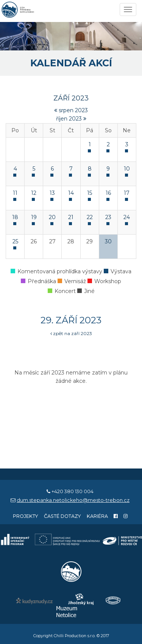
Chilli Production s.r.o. (75, 636)
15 (90, 193)
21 (71, 217)
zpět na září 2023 (71, 333)
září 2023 (71, 98)
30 (108, 241)
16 (108, 193)
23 (108, 217)
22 (90, 217)
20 (52, 217)
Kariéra (97, 516)
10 (127, 169)
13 (52, 193)
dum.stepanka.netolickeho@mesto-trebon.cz (73, 500)
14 (71, 193)
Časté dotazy (62, 516)
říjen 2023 (71, 119)
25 (15, 241)
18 (15, 217)
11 (15, 193)
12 (34, 193)
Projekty (26, 516)
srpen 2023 (71, 110)
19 (34, 217)
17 (127, 193)
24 (127, 217)
